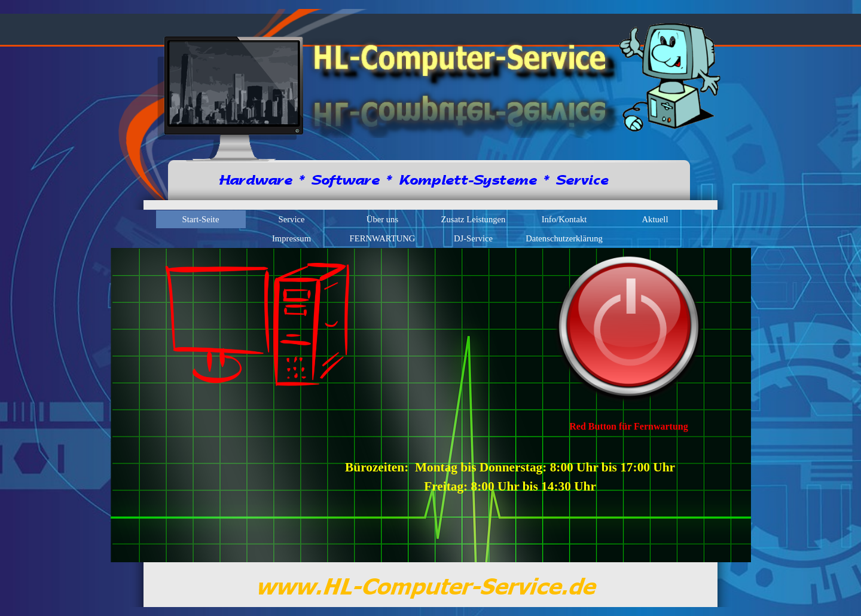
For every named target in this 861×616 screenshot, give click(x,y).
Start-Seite (201, 219)
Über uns (382, 219)
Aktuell (655, 219)
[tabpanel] (629, 427)
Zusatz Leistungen (474, 219)
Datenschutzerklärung (564, 238)
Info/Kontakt (564, 219)
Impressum (291, 238)
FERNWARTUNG (383, 238)
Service (292, 219)
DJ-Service (473, 238)
